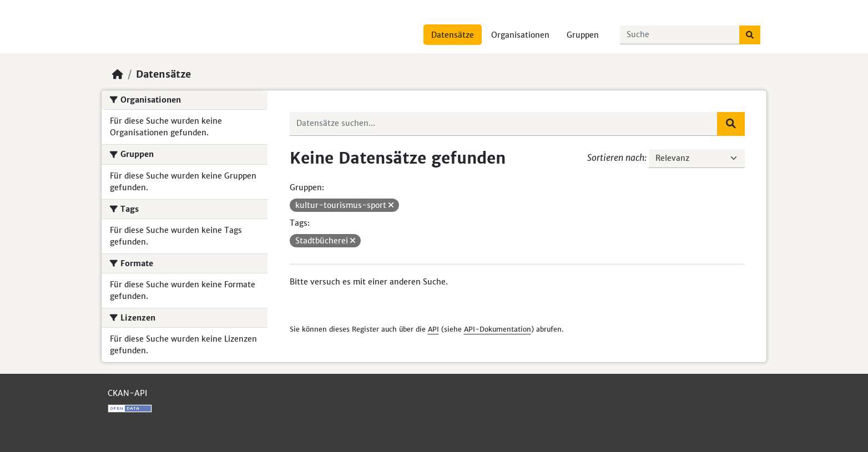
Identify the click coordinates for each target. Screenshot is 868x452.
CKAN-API (127, 393)
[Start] (118, 74)
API (433, 329)
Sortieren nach (616, 158)
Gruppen (583, 35)
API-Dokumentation (498, 329)
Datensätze (453, 35)
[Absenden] (750, 35)
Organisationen (520, 35)
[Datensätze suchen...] (680, 35)
